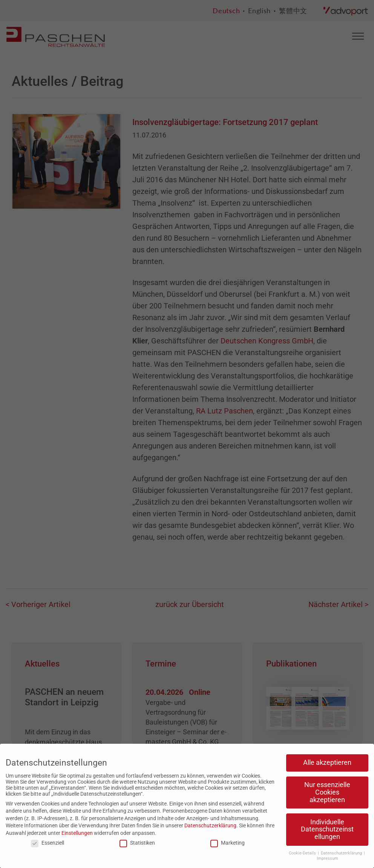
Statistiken (137, 843)
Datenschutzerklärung (210, 825)
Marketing (228, 843)
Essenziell (48, 843)
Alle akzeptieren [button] (327, 763)
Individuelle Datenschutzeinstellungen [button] (327, 829)
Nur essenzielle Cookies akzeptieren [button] (327, 792)
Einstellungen (77, 833)
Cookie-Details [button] (303, 853)
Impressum (327, 858)
